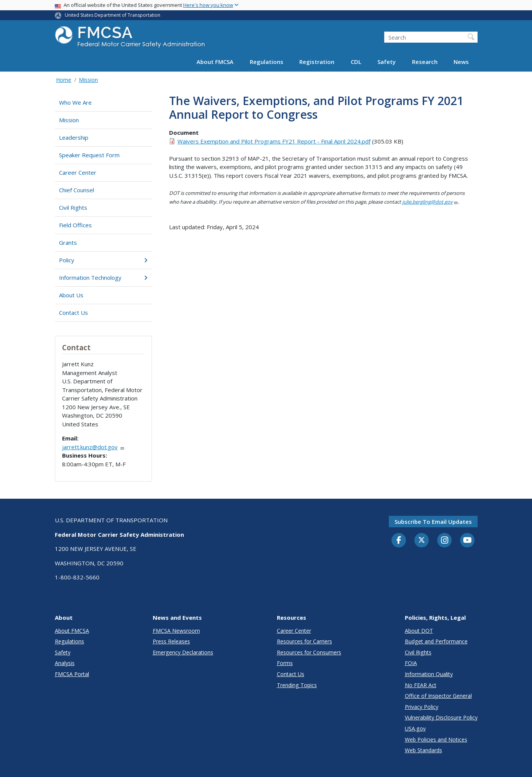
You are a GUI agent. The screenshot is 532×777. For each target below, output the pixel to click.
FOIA (411, 663)
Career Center (78, 172)
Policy (103, 260)
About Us (71, 295)
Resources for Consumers (309, 652)
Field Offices (75, 225)
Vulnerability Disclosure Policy (441, 717)
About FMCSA (215, 62)
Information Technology (103, 278)
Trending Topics (297, 685)
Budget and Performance (436, 641)
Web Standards (423, 750)
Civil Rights (73, 207)
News (461, 62)
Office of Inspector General (438, 696)
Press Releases (171, 641)
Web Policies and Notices (436, 740)
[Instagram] (444, 541)
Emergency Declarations (183, 652)
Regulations (267, 62)
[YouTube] (467, 541)
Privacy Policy (422, 707)
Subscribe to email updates (433, 522)
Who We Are (75, 102)
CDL (356, 62)
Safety (387, 62)
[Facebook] (399, 541)
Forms (285, 663)
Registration (317, 62)
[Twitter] (422, 540)
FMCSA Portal (72, 674)
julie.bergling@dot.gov (430, 202)
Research (425, 62)
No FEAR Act (421, 685)
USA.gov (415, 728)
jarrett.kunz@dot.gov (93, 447)
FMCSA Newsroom (176, 631)
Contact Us (73, 313)
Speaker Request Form (89, 155)
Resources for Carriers (304, 641)
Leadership (74, 137)
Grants (68, 243)
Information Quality (429, 674)
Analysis (65, 663)
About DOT (419, 631)
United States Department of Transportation (113, 15)
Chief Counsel (77, 190)
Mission (88, 80)
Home (64, 80)
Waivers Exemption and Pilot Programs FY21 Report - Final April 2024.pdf (274, 141)
